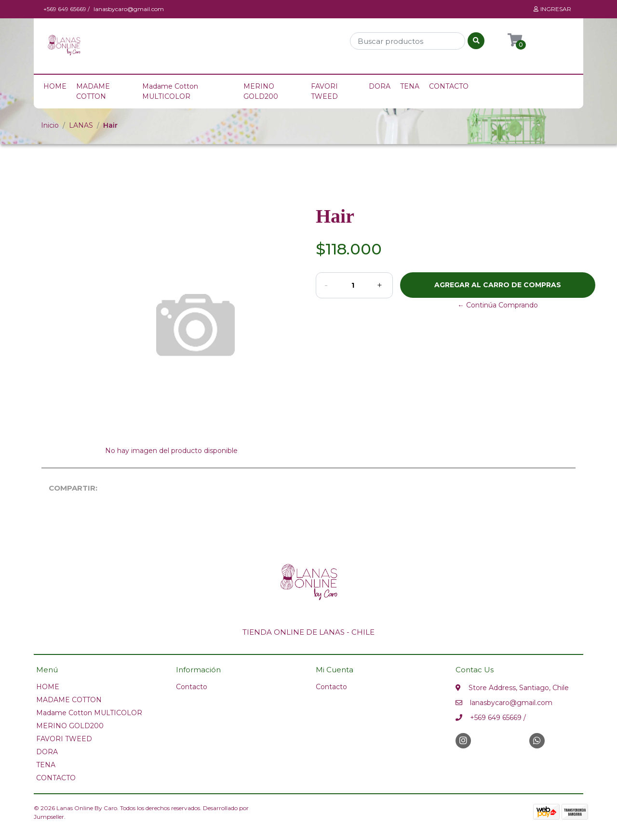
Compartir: (67, 488)
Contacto (192, 687)
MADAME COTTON (93, 91)
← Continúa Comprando (498, 305)
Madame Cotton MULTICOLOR (170, 91)
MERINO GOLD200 (261, 91)
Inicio (50, 125)
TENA (410, 86)
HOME (55, 86)
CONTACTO (449, 86)
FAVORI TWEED (324, 91)
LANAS (81, 125)
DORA (380, 86)
